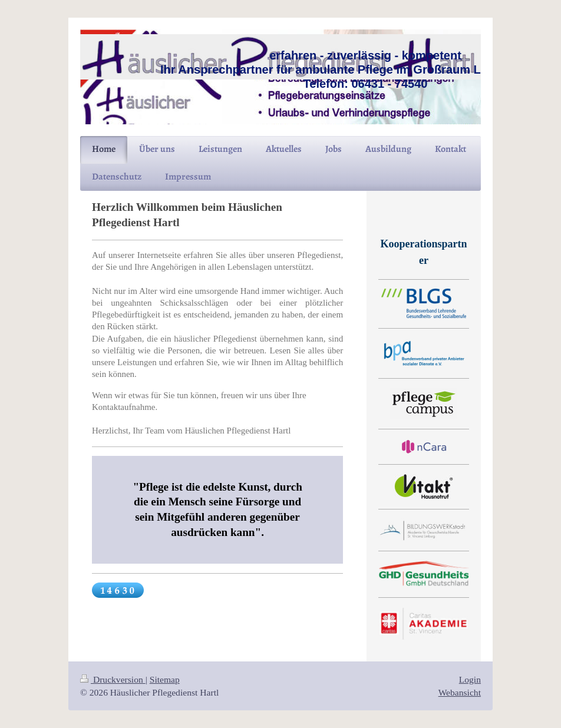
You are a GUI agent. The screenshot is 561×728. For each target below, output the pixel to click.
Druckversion (113, 679)
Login (470, 679)
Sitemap (165, 679)
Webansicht (460, 692)
